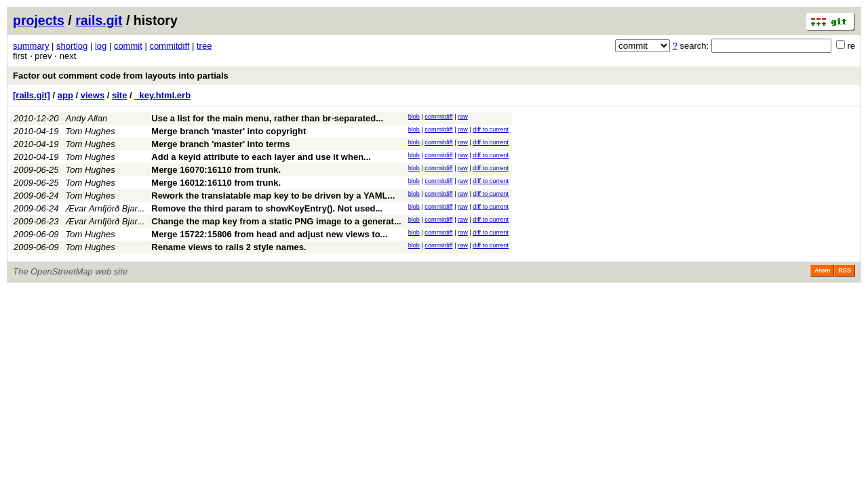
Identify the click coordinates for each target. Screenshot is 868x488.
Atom (822, 270)
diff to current (491, 129)
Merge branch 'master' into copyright (229, 131)
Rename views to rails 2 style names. (229, 247)
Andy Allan (87, 118)
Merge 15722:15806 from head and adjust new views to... (269, 234)
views (93, 95)
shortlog (72, 46)
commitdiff (169, 46)
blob (414, 117)
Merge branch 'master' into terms (220, 144)
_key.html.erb (162, 95)
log (101, 46)
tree (204, 46)
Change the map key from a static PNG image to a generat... (276, 221)
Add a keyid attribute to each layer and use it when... (261, 157)
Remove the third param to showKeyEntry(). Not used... (267, 208)
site (119, 95)
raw (463, 117)
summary (31, 46)
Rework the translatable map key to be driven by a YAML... (273, 196)
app (65, 95)
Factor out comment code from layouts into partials (121, 76)
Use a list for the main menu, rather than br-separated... (267, 118)
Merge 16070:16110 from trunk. (216, 170)
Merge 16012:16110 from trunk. (216, 183)
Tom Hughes (91, 131)
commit (128, 46)
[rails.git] (32, 95)
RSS (845, 270)
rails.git (99, 20)
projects (39, 20)
